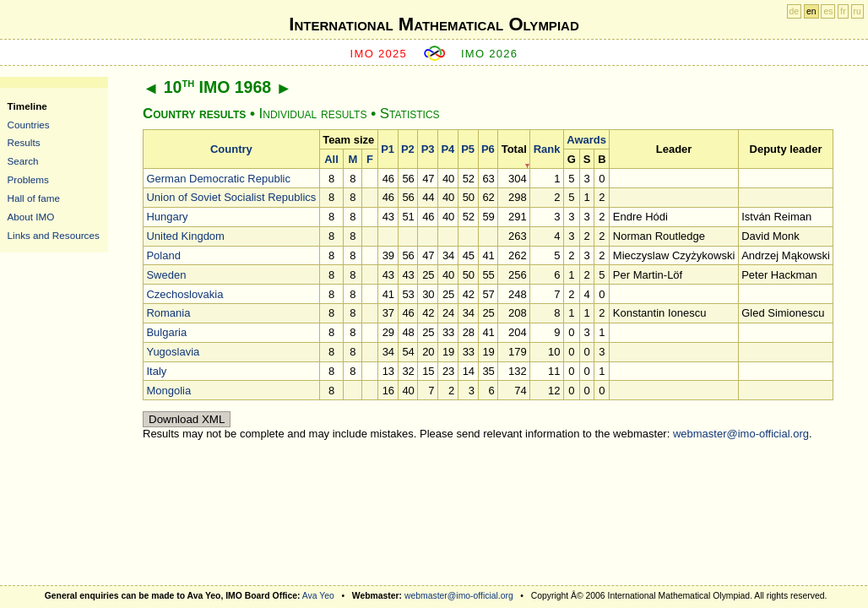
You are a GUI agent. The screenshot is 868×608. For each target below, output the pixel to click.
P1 (388, 149)
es (828, 11)
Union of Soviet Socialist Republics (231, 197)
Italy (156, 371)
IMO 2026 (490, 54)
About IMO (31, 217)
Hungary (167, 217)
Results (24, 142)
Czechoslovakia (184, 294)
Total (514, 149)
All (331, 159)
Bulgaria (166, 332)
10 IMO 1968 (217, 87)
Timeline (27, 106)
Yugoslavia (173, 352)
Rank (547, 149)
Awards (586, 140)
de (795, 11)
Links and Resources (54, 235)
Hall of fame (34, 198)
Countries (29, 125)
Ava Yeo (318, 596)
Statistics (410, 114)
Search (23, 161)
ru (857, 11)
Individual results (313, 114)
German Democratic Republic (218, 179)
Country (231, 149)
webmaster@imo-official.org (741, 434)
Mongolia (168, 391)
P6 (488, 149)
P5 (468, 149)
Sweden (166, 275)
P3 (428, 149)
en (811, 11)
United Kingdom (185, 236)
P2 (408, 149)
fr (843, 11)
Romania (168, 313)
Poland (163, 255)
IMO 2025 (379, 54)
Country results (194, 114)
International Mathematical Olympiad (434, 24)
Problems (28, 179)
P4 (448, 149)
